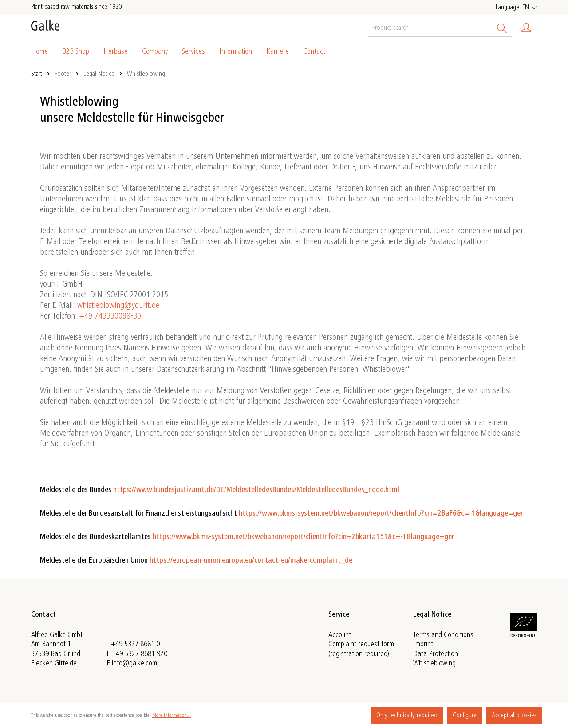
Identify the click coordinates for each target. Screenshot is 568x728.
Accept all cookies (514, 716)
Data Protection (436, 654)
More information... (172, 716)
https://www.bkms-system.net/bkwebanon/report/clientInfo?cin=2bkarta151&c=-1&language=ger (303, 537)
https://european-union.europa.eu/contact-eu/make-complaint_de (251, 561)
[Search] (502, 28)
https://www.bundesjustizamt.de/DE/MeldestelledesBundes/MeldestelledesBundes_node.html (256, 490)
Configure (465, 716)
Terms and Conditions (443, 635)
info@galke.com (134, 664)
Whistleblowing (434, 664)
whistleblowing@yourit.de (118, 306)
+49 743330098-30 (110, 317)
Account (340, 635)
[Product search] (430, 28)
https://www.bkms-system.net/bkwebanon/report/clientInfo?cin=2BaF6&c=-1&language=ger (381, 514)
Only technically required (407, 716)
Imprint (423, 645)
